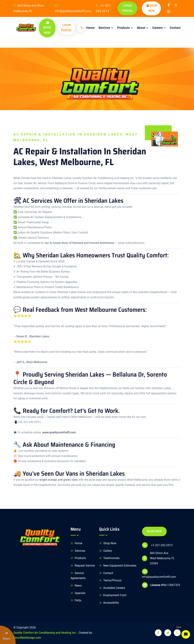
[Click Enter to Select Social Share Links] (8, 635)
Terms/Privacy (110, 580)
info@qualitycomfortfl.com (73, 8)
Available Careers (112, 588)
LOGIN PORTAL (128, 8)
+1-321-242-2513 (103, 8)
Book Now (152, 8)
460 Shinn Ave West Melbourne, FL (29, 8)
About (141, 28)
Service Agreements (78, 576)
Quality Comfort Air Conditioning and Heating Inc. (45, 633)
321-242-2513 (32, 422)
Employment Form (113, 595)
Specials (78, 593)
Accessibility (109, 603)
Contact (175, 28)
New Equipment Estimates (118, 566)
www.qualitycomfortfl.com (59, 432)
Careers (157, 28)
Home (90, 28)
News (76, 586)
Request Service (83, 566)
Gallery (106, 551)
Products (124, 28)
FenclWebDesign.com (27, 638)
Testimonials (109, 558)
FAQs (76, 600)
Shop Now (108, 543)
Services (104, 28)
